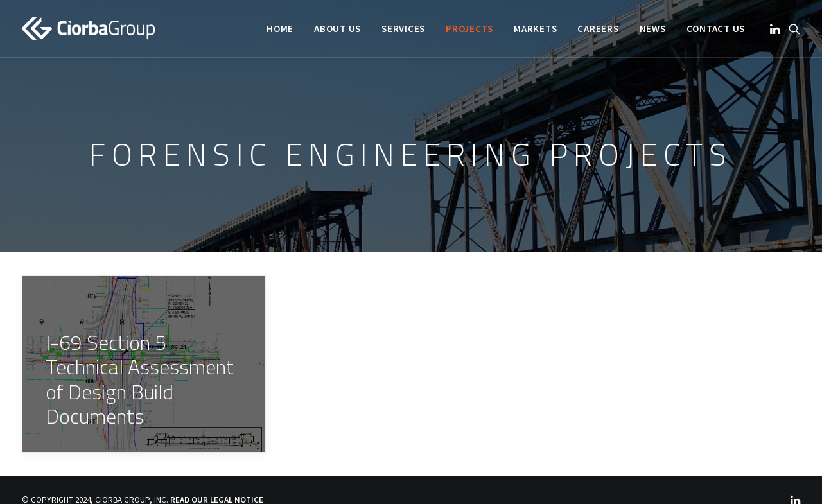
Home (280, 29)
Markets (535, 29)
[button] (776, 29)
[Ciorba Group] (88, 29)
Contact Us (716, 29)
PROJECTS (469, 29)
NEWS (653, 29)
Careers (598, 29)
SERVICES (403, 29)
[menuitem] (280, 29)
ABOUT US (337, 29)
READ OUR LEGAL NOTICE (217, 495)
